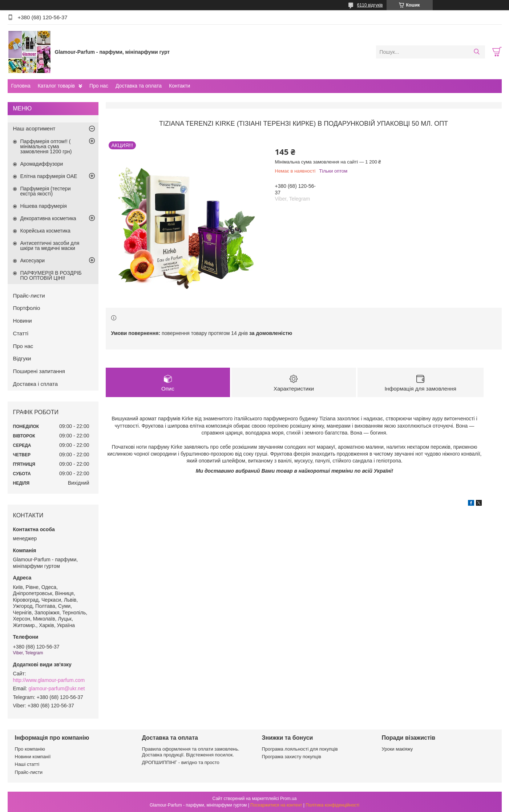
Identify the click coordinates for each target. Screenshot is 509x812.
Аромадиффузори (42, 164)
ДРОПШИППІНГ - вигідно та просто (181, 762)
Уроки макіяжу (397, 749)
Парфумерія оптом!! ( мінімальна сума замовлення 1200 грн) (46, 146)
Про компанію (30, 749)
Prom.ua (288, 799)
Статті (21, 333)
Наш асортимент (34, 128)
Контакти (179, 86)
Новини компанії (33, 757)
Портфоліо (27, 308)
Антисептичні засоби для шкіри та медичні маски (50, 246)
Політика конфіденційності (332, 805)
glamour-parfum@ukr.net (56, 688)
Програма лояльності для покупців (300, 749)
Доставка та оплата (139, 86)
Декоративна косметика (48, 218)
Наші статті (27, 764)
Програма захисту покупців (292, 757)
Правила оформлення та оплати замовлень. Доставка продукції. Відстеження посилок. (191, 752)
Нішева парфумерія (44, 206)
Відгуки (22, 358)
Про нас (99, 86)
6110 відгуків (370, 5)
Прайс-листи (29, 296)
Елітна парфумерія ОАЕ (49, 176)
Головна (21, 86)
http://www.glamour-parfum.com (49, 680)
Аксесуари (33, 260)
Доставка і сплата (36, 384)
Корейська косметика (45, 231)
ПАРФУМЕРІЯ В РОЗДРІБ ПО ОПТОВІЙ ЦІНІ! (51, 275)
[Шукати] (477, 52)
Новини (23, 321)
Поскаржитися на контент (276, 805)
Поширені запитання (39, 371)
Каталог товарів (56, 86)
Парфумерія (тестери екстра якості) (46, 191)
